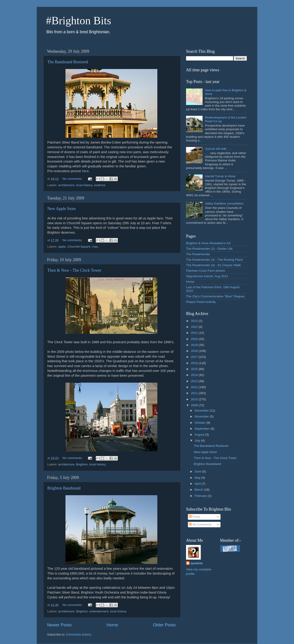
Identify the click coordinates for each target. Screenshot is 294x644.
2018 (195, 351)
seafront (100, 185)
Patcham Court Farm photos (206, 271)
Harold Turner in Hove (220, 176)
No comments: (73, 179)
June (198, 471)
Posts (195, 517)
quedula (197, 563)
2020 (195, 339)
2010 (195, 399)
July (198, 441)
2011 (195, 393)
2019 (195, 345)
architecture (66, 185)
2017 (195, 357)
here (85, 171)
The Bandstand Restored (68, 62)
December (202, 410)
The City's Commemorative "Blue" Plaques (215, 296)
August (200, 435)
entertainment (99, 611)
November (202, 416)
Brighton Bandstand (64, 488)
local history (84, 185)
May (198, 478)
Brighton (82, 464)
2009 (195, 405)
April (198, 484)
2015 (195, 369)
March (199, 490)
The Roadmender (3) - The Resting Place (214, 260)
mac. (95, 247)
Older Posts (164, 625)
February (201, 496)
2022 (195, 327)
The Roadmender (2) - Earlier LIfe (209, 249)
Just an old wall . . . (218, 149)
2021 (195, 333)
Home (112, 625)
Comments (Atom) (79, 634)
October (201, 423)
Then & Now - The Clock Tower (74, 270)
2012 (195, 387)
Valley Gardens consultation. (225, 203)
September (203, 429)
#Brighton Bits (79, 21)
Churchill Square (79, 247)
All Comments (200, 524)
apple (62, 247)
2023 (195, 321)
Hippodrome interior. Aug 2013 (207, 276)
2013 (195, 381)
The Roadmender (198, 254)
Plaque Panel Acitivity (201, 302)
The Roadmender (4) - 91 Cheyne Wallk (213, 265)
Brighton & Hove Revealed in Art (208, 243)
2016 (195, 363)
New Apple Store (62, 209)
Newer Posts (59, 625)
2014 (195, 375)
